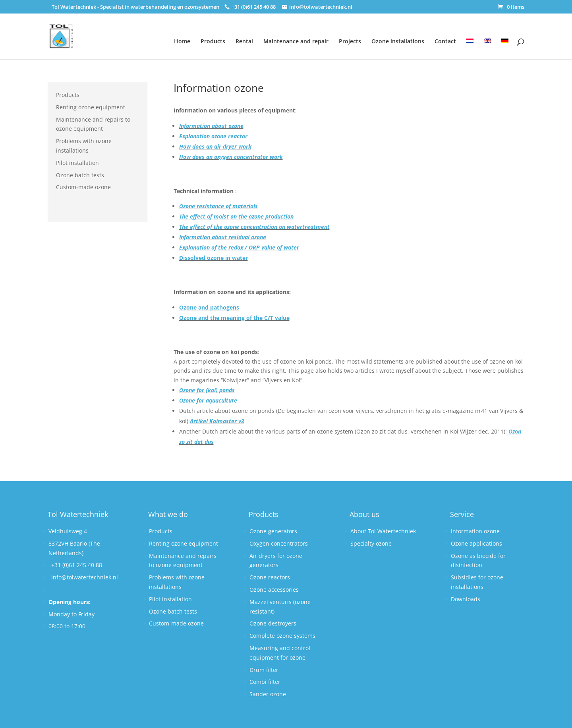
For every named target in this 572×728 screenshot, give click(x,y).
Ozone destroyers (273, 623)
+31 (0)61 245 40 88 (77, 565)
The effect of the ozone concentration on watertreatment (254, 227)
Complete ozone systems (282, 636)
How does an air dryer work (215, 146)
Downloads (466, 599)
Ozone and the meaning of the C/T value (234, 318)
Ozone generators (273, 531)
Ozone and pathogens (209, 307)
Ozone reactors (270, 577)
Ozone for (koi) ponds (207, 390)
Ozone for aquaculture (208, 400)
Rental (244, 41)
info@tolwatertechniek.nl (85, 577)
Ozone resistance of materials (218, 206)
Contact (445, 41)
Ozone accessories (274, 590)
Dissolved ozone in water (214, 258)
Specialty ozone (371, 543)
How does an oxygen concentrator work (231, 157)
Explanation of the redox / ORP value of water (239, 247)
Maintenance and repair (296, 41)
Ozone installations (398, 41)
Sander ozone (268, 694)
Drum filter (264, 670)
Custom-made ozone (83, 187)
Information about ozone (211, 126)
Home (182, 41)
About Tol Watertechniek (383, 531)
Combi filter (265, 682)
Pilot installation (77, 163)
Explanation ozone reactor (213, 136)
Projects (350, 41)
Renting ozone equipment (91, 107)
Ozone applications (476, 543)
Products (213, 41)
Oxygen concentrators (279, 543)
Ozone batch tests (80, 175)
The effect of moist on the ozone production (236, 216)
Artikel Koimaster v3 (217, 421)
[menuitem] (470, 44)
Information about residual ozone (223, 237)
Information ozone (475, 531)
